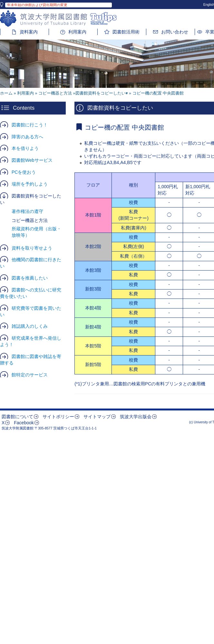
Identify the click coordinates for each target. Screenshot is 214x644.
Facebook (24, 423)
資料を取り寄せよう (32, 248)
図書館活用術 (126, 32)
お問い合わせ (175, 32)
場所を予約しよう (30, 184)
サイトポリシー (58, 417)
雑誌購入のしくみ (30, 326)
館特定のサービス (30, 375)
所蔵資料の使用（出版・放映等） (36, 232)
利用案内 (77, 32)
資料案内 (29, 32)
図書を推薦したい (30, 278)
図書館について (17, 417)
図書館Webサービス (32, 160)
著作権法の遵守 (27, 211)
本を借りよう (25, 148)
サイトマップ (97, 417)
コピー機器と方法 (55, 93)
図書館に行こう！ (30, 125)
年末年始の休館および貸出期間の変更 (37, 5)
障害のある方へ (27, 137)
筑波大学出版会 (136, 417)
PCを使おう (24, 172)
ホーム (6, 93)
